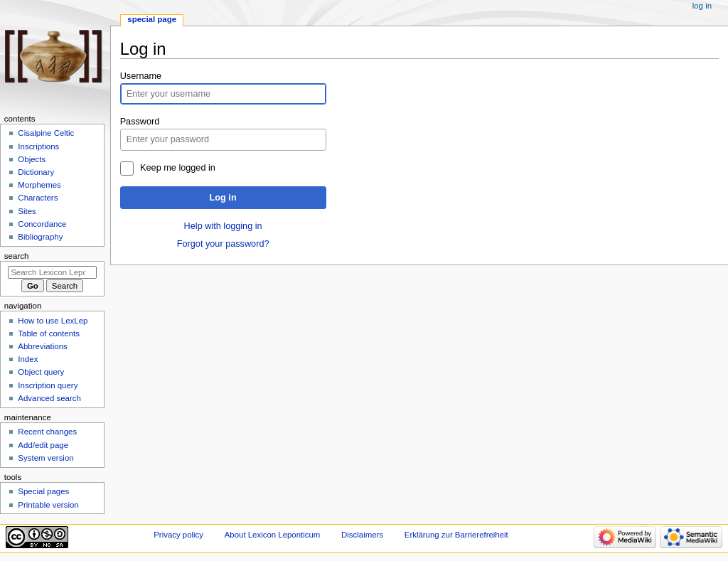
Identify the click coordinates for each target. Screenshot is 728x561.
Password (140, 122)
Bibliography (40, 237)
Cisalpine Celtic (46, 133)
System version (45, 458)
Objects (32, 159)
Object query (41, 372)
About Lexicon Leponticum (273, 535)
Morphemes (39, 185)
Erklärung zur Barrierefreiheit (456, 535)
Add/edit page (43, 445)
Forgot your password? (223, 244)
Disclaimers (362, 535)
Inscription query (48, 385)
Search (17, 256)
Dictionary (36, 172)
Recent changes (47, 432)
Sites (27, 211)
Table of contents (49, 333)
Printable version (48, 505)
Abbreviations (42, 346)
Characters (38, 198)
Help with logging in (223, 226)
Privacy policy (178, 535)
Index (28, 359)
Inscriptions (38, 146)
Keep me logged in (178, 168)
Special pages (43, 491)
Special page (152, 19)
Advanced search (49, 398)
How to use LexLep (53, 321)
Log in (223, 198)
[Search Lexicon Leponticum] (52, 272)
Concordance (42, 224)
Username (141, 76)
